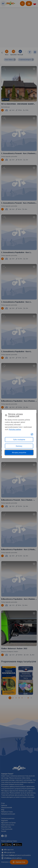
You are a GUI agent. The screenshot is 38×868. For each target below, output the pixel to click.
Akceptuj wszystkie (19, 453)
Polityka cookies (15, 429)
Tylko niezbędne (19, 440)
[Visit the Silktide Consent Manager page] (32, 434)
